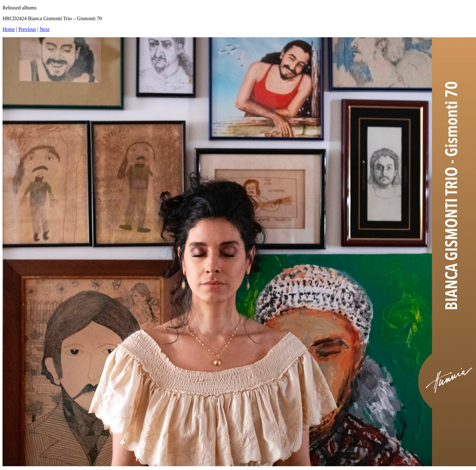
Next (45, 29)
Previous (27, 29)
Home (9, 29)
